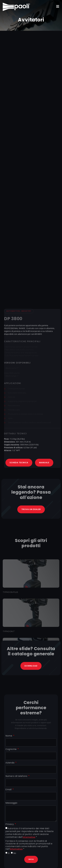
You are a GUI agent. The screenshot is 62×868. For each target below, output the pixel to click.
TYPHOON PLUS (10, 592)
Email (9, 790)
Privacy (10, 824)
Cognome (11, 749)
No (15, 853)
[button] (58, 6)
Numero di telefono (17, 776)
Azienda (10, 763)
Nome (9, 736)
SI (9, 853)
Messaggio (11, 803)
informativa (29, 837)
